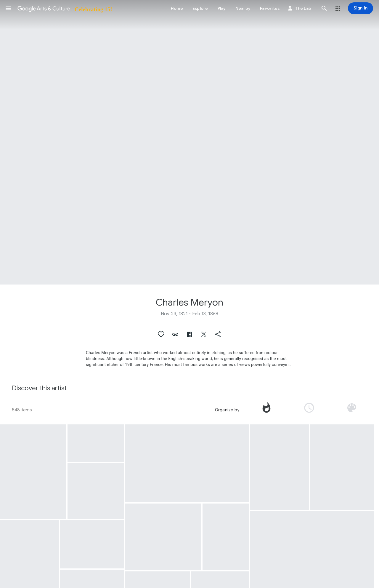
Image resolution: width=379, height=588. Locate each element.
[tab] (266, 410)
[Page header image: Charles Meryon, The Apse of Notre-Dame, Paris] (189, 142)
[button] (8, 8)
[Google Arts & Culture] (64, 8)
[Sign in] (360, 8)
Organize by (227, 410)
